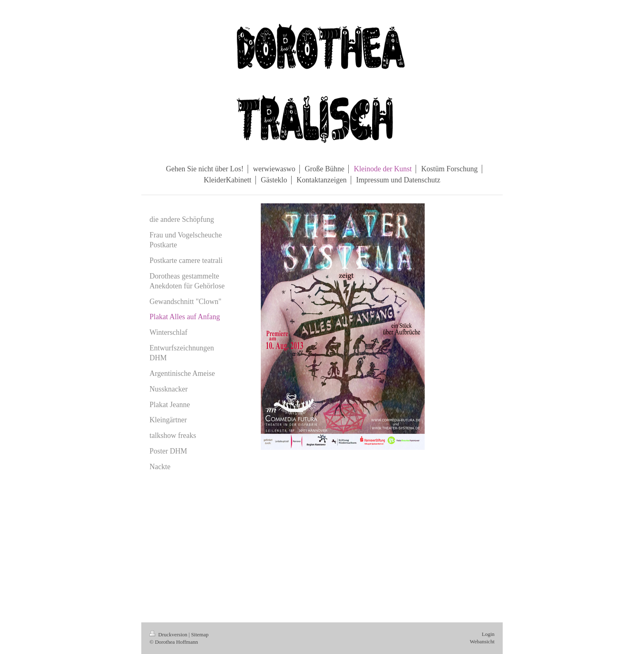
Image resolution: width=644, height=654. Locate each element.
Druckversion (169, 634)
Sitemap (200, 634)
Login (488, 634)
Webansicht (482, 641)
